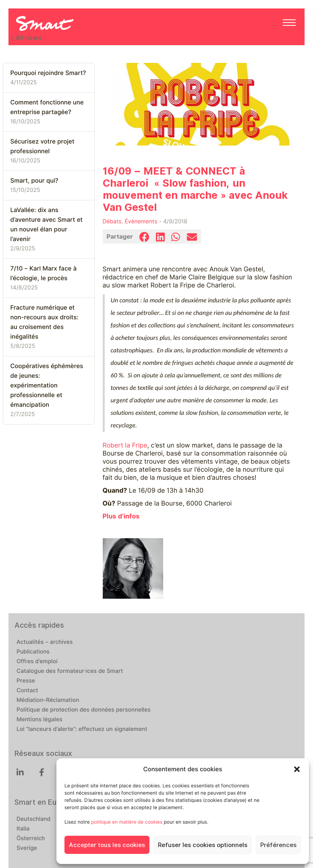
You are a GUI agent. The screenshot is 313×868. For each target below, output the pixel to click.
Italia (23, 829)
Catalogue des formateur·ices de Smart (70, 671)
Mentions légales (39, 720)
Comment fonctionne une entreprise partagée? (47, 107)
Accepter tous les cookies (107, 845)
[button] (297, 769)
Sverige (27, 848)
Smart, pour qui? (34, 181)
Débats (112, 222)
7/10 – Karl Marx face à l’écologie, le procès (44, 273)
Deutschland (33, 819)
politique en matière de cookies (127, 822)
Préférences (278, 845)
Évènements (141, 222)
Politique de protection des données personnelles (84, 710)
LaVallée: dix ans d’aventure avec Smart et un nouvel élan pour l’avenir (47, 225)
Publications (33, 652)
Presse (26, 681)
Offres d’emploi (37, 662)
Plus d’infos (121, 516)
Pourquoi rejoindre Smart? (48, 73)
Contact (27, 691)
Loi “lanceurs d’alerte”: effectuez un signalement (82, 729)
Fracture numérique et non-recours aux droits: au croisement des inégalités (45, 322)
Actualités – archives (45, 642)
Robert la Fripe (125, 445)
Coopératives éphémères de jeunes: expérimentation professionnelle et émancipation (47, 385)
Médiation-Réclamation (48, 700)
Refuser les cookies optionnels (203, 845)
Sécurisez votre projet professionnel (42, 146)
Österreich (31, 839)
